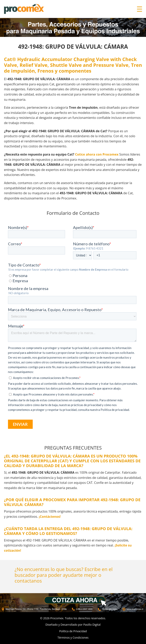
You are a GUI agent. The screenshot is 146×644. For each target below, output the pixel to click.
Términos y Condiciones (73, 638)
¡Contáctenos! (50, 517)
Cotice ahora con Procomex (97, 154)
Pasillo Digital (92, 625)
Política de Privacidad (73, 631)
